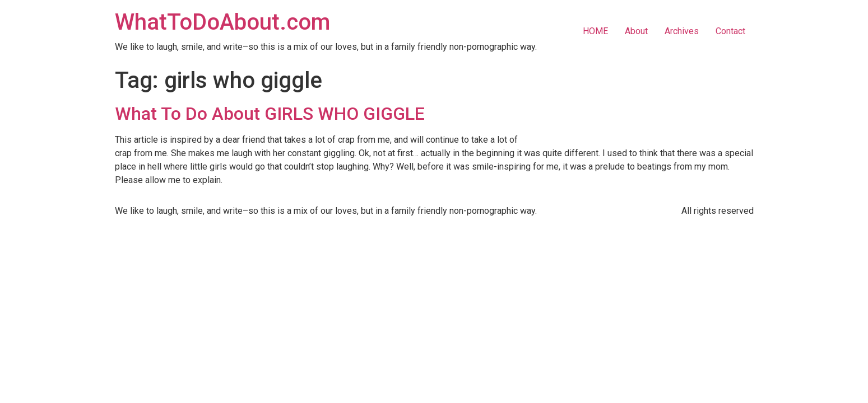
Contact (730, 31)
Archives (682, 31)
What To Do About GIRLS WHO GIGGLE (270, 114)
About (636, 31)
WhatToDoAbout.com (222, 22)
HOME (595, 31)
